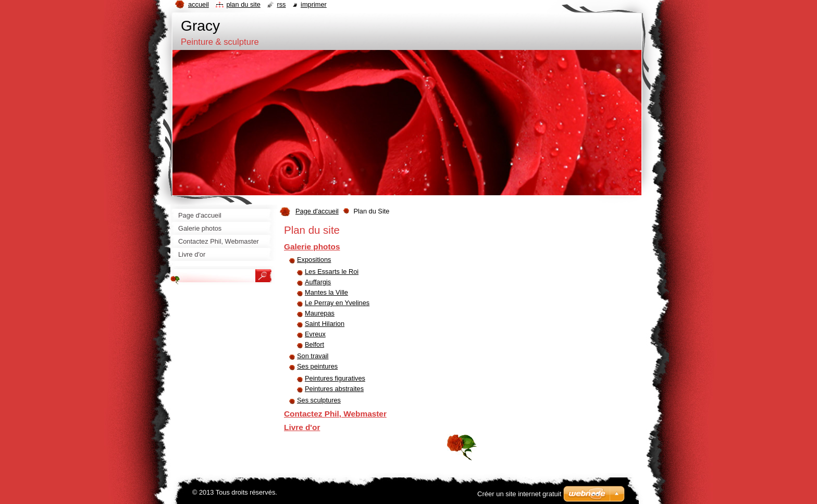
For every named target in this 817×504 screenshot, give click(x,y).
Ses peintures (317, 366)
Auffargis (318, 282)
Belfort (314, 344)
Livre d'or (302, 427)
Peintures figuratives (335, 378)
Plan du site (243, 4)
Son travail (313, 356)
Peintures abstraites (334, 389)
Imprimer (314, 4)
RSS (281, 4)
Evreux (315, 334)
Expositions (314, 260)
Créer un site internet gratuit (519, 494)
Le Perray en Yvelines (337, 303)
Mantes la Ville (326, 292)
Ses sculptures (319, 400)
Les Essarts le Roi (332, 272)
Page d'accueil (317, 211)
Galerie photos (312, 247)
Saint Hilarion (325, 324)
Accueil (199, 4)
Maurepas (320, 313)
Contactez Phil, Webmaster (335, 414)
